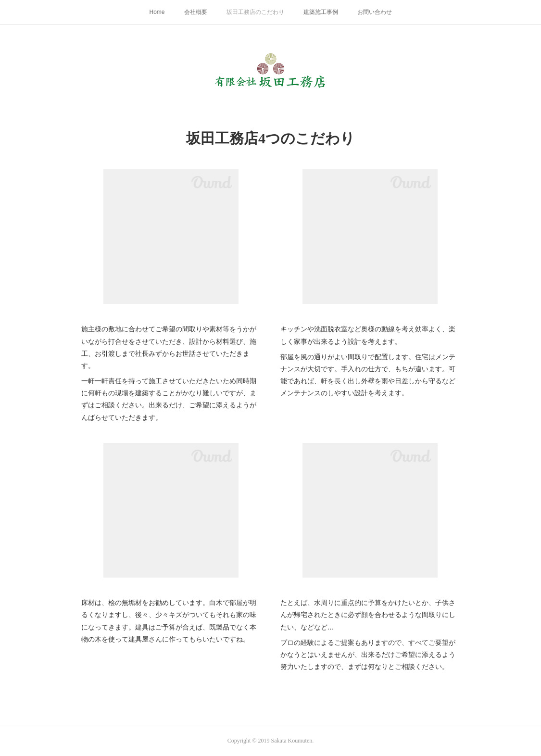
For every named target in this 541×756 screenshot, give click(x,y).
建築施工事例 (321, 12)
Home (157, 12)
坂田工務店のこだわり (255, 12)
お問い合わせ (375, 12)
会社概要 (196, 12)
